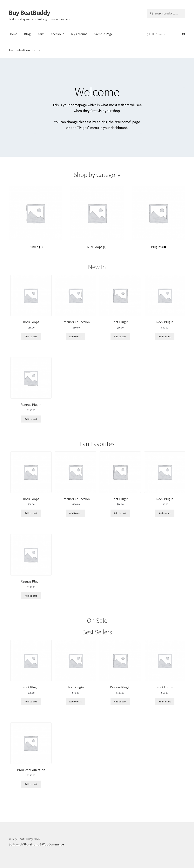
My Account (79, 34)
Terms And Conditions (24, 50)
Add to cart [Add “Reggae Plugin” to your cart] (31, 419)
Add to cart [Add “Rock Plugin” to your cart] (165, 336)
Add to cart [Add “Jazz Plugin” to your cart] (120, 336)
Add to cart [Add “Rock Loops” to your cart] (31, 336)
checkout (57, 34)
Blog (27, 34)
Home (13, 34)
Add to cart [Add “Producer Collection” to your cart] (75, 336)
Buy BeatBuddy (29, 13)
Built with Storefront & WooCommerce (36, 844)
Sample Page (104, 34)
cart (41, 34)
